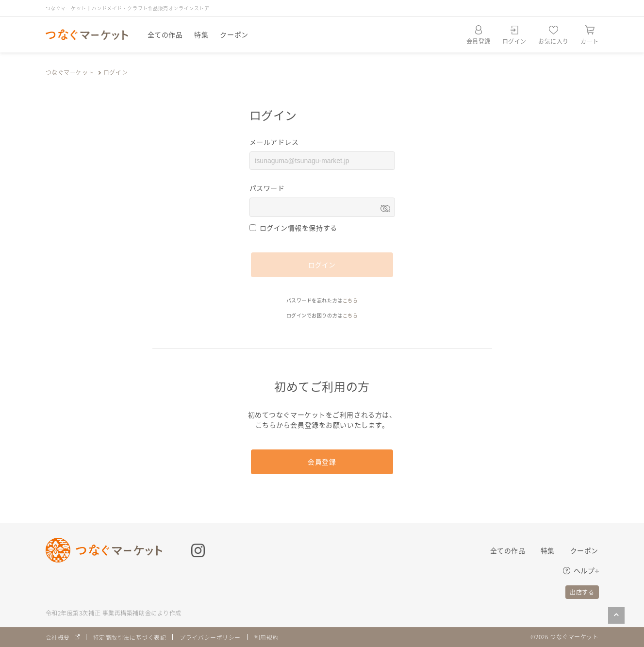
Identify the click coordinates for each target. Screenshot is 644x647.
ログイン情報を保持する (298, 228)
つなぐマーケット (70, 72)
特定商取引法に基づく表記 (130, 637)
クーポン (234, 34)
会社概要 (58, 637)
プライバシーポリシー (210, 637)
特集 (201, 34)
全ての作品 (165, 34)
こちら (350, 300)
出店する (582, 592)
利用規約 (266, 637)
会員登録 (322, 462)
